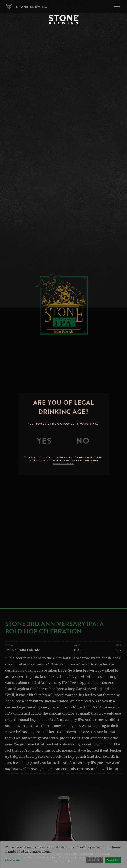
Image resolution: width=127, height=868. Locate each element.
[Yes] (44, 441)
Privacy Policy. (63, 464)
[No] (83, 441)
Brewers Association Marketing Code (77, 854)
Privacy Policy (63, 861)
